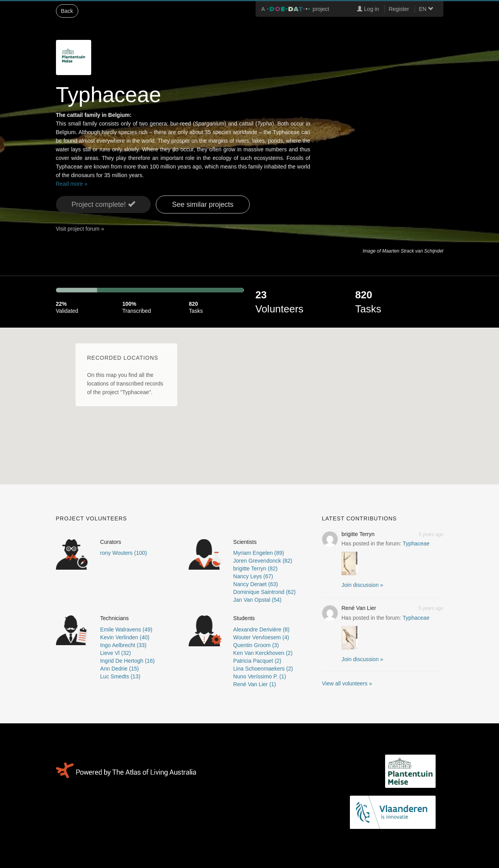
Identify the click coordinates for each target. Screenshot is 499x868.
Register (399, 9)
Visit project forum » (80, 229)
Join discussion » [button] (363, 585)
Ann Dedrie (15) (120, 669)
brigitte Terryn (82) (255, 569)
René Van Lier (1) (255, 684)
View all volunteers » (347, 683)
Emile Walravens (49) (126, 629)
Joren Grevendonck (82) (263, 561)
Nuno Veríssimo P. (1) (260, 676)
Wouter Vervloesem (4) (261, 637)
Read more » (72, 184)
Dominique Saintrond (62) (265, 592)
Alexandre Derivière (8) (261, 629)
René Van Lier (359, 608)
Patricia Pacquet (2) (257, 661)
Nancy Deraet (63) (256, 584)
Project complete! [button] (103, 204)
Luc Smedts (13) (120, 676)
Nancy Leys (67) (253, 576)
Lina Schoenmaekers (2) (263, 669)
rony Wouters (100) (124, 553)
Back (67, 11)
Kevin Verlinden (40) (125, 637)
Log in (368, 9)
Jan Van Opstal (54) (257, 600)
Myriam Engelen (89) (259, 553)
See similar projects (203, 204)
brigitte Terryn (358, 534)
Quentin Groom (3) (256, 645)
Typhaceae (416, 543)
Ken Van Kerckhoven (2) (263, 653)
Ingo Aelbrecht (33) (123, 645)
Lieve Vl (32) (116, 653)
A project (295, 9)
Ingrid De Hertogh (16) (127, 661)
